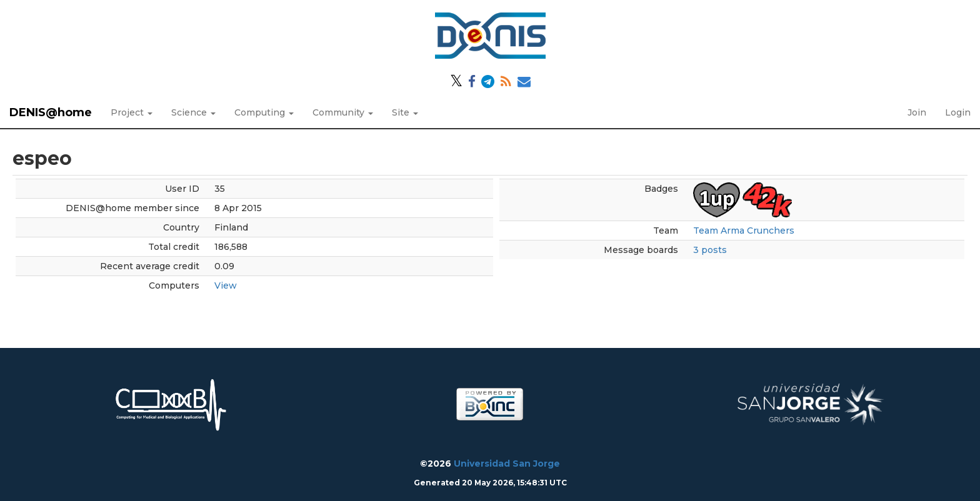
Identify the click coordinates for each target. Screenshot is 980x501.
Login (958, 112)
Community (343, 112)
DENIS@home (51, 112)
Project (132, 112)
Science (193, 112)
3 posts (710, 250)
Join (917, 112)
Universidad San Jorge (507, 464)
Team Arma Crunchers (744, 231)
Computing (264, 112)
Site (405, 112)
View (226, 285)
